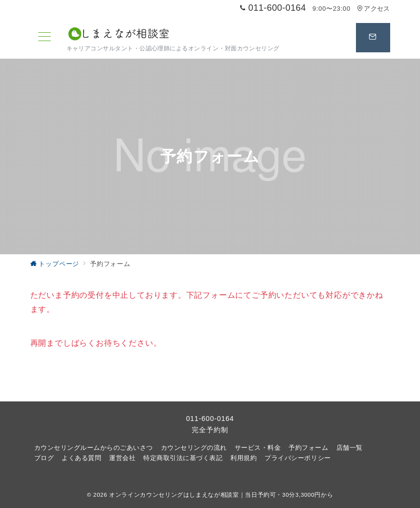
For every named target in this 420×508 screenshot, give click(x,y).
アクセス (373, 9)
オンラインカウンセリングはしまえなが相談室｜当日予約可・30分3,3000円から (221, 495)
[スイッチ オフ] (373, 38)
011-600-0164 (210, 419)
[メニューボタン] (44, 38)
